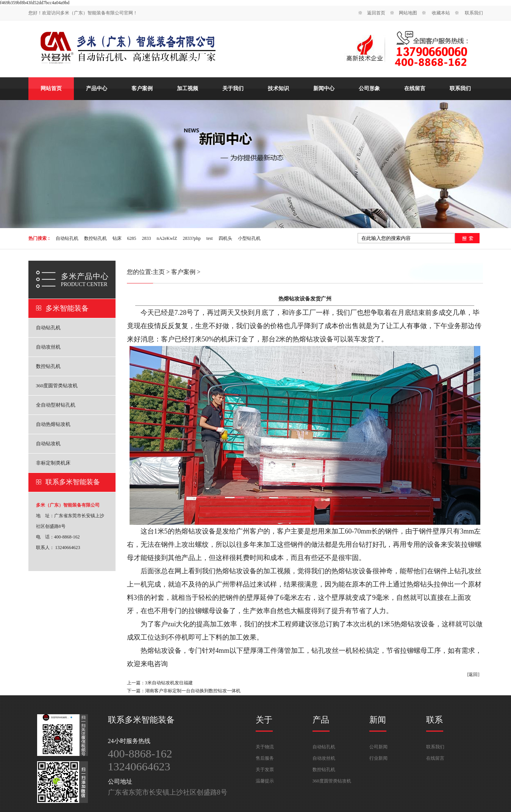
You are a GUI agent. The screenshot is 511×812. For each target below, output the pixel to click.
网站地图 (408, 13)
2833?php (192, 238)
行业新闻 (378, 758)
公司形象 (369, 88)
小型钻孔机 (249, 238)
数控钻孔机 (95, 238)
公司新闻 (378, 747)
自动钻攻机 (48, 444)
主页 (159, 272)
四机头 (225, 238)
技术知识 (278, 88)
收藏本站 (441, 13)
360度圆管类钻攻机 (57, 386)
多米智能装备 (67, 308)
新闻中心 (324, 88)
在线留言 (415, 88)
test (210, 238)
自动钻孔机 (67, 238)
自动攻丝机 (48, 347)
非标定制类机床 (53, 463)
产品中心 (97, 88)
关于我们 (233, 88)
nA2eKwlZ (167, 238)
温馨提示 (265, 781)
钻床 (117, 238)
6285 (132, 238)
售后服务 (265, 758)
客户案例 (142, 88)
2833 (147, 238)
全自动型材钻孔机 (56, 405)
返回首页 (376, 13)
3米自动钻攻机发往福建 (169, 683)
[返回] (473, 674)
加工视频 (188, 88)
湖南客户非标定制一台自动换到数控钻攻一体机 (193, 691)
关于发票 (265, 770)
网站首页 (51, 88)
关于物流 (265, 747)
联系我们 (474, 13)
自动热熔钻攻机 (53, 424)
